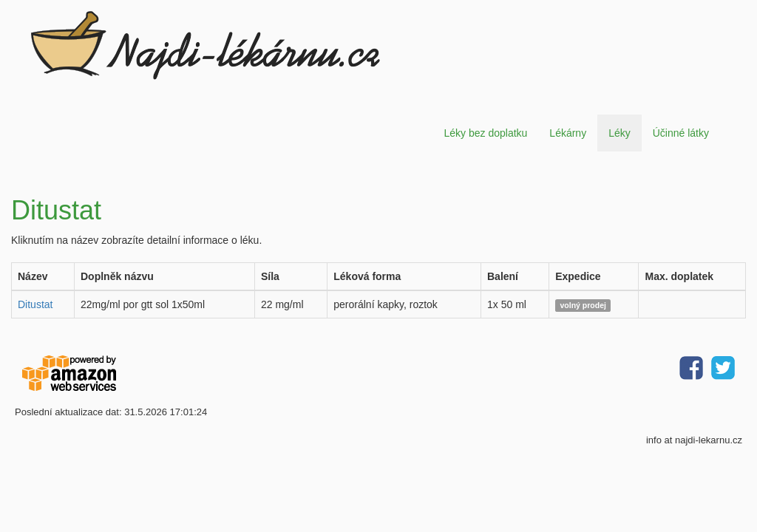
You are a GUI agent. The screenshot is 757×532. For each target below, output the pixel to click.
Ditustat (35, 304)
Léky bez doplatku (485, 133)
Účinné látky (681, 133)
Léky (619, 133)
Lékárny (568, 133)
